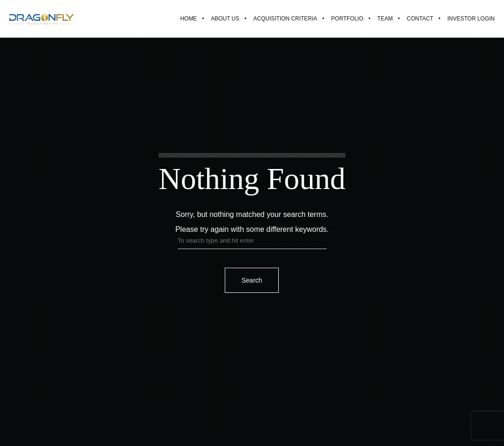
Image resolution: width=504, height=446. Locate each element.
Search (252, 280)
